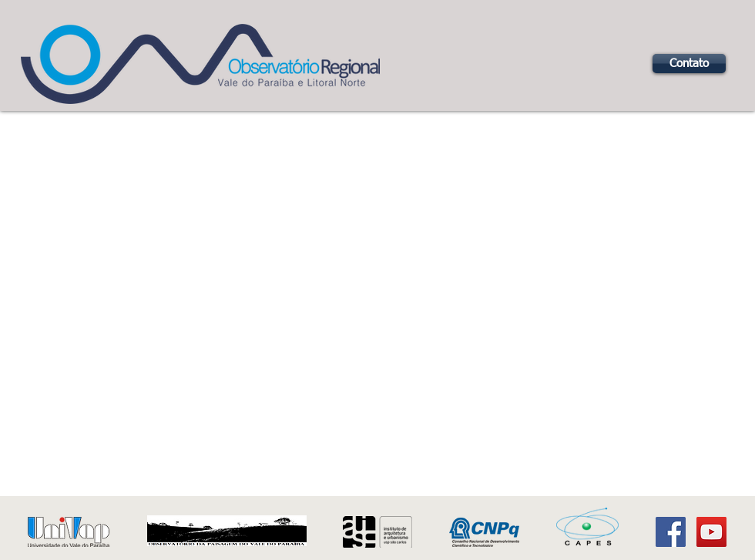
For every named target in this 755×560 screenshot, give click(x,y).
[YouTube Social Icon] (711, 532)
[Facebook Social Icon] (671, 532)
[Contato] (689, 64)
